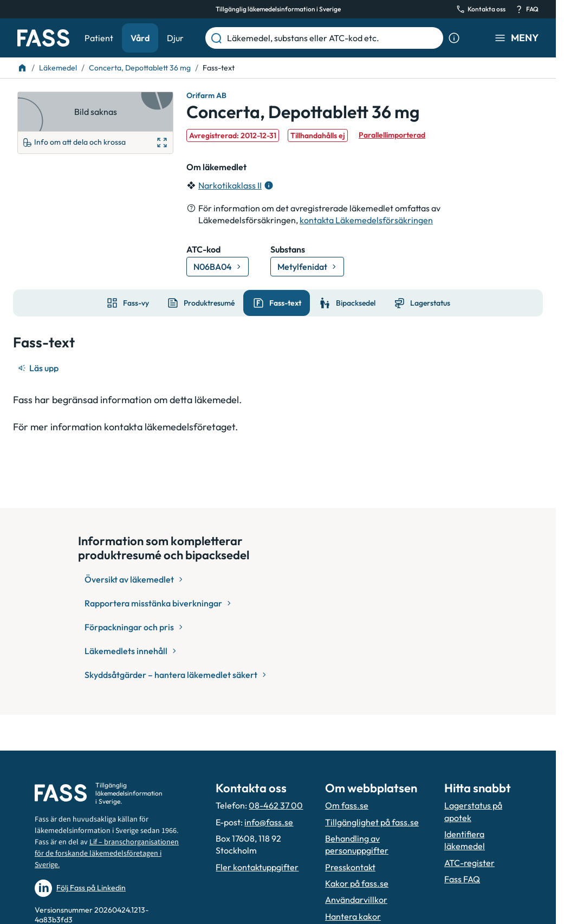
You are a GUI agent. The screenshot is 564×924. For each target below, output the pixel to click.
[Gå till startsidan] (43, 38)
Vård (140, 38)
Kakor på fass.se (357, 883)
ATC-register (469, 863)
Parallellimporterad (392, 135)
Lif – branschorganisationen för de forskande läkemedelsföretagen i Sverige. (107, 854)
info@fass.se (269, 822)
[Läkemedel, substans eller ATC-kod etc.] (333, 38)
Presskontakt (350, 867)
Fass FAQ (462, 879)
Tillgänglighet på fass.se (372, 822)
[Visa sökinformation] (454, 38)
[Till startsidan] (22, 68)
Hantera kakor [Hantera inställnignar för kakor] (353, 916)
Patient (99, 38)
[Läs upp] (39, 368)
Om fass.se (347, 805)
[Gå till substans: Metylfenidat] (307, 267)
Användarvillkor (356, 900)
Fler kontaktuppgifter (257, 867)
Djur (175, 38)
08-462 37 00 (276, 805)
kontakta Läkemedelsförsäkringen (366, 220)
